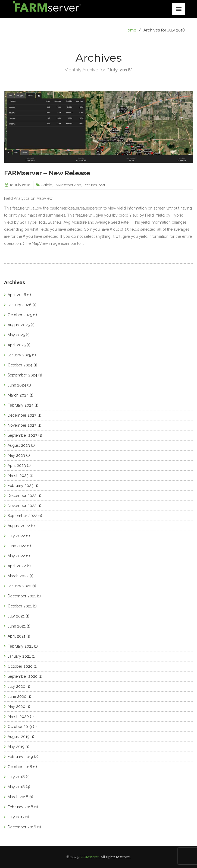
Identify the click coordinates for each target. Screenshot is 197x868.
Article (47, 185)
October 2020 (20, 666)
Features (90, 185)
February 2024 (21, 405)
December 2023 (22, 415)
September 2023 (22, 435)
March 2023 (18, 476)
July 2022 (16, 536)
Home (130, 30)
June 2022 (17, 546)
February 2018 (20, 807)
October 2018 (20, 767)
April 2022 (17, 566)
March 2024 (18, 395)
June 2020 (17, 696)
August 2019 (18, 737)
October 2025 (20, 315)
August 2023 (19, 445)
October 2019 (20, 727)
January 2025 (19, 355)
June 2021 (17, 626)
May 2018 (16, 787)
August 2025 (19, 325)
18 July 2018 (20, 185)
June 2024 (17, 385)
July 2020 (16, 686)
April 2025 (17, 345)
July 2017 (16, 817)
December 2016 (22, 827)
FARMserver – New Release (47, 173)
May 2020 (16, 707)
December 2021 (22, 596)
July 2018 (16, 777)
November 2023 (22, 425)
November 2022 (22, 506)
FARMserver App (67, 185)
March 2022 (18, 576)
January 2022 (19, 586)
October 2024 (20, 365)
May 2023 (16, 455)
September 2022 (22, 516)
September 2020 (23, 676)
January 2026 (20, 305)
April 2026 (17, 295)
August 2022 (19, 526)
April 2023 (17, 465)
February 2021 (20, 646)
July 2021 (16, 616)
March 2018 (18, 797)
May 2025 (16, 335)
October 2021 (20, 606)
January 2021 (19, 656)
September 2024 (22, 375)
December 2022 (22, 496)
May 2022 (16, 556)
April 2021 (16, 636)
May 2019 (16, 747)
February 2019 (20, 757)
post (102, 185)
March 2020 (18, 717)
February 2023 (21, 486)
